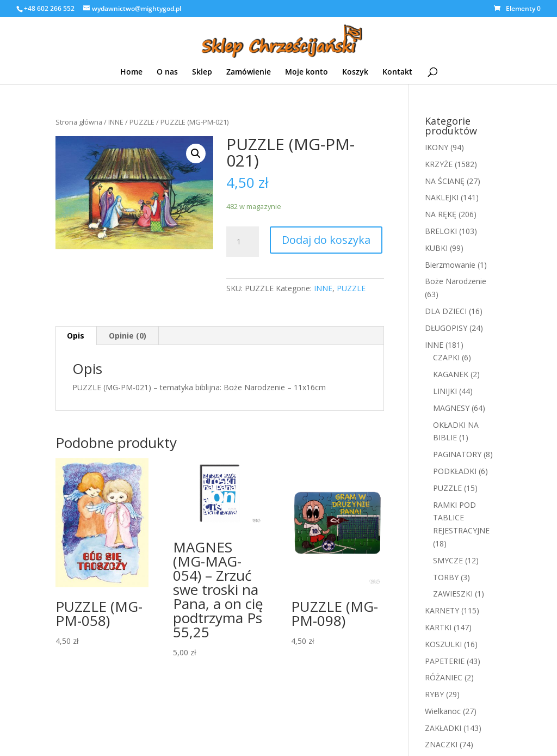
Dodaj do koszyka (326, 240)
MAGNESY (451, 408)
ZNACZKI (441, 744)
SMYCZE (448, 560)
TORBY (446, 577)
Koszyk (355, 71)
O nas (167, 71)
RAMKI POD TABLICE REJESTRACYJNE (461, 518)
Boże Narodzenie (456, 281)
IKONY (437, 147)
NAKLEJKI (442, 197)
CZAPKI (446, 357)
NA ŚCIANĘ (445, 181)
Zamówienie (249, 71)
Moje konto (307, 71)
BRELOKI (441, 231)
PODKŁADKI (455, 471)
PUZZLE (142, 122)
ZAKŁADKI (443, 728)
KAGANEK (451, 374)
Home (131, 71)
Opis (76, 336)
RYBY (434, 694)
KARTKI (438, 627)
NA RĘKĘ (441, 214)
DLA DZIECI (446, 311)
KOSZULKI (443, 644)
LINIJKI (445, 391)
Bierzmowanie (450, 265)
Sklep (202, 71)
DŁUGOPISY (446, 328)
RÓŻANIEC (444, 677)
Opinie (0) (128, 336)
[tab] (76, 336)
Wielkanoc (443, 711)
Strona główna (79, 122)
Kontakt (397, 71)
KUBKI (436, 248)
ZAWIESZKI (453, 594)
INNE (116, 122)
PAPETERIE (445, 661)
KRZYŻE (439, 164)
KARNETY (442, 610)
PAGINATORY (457, 454)
